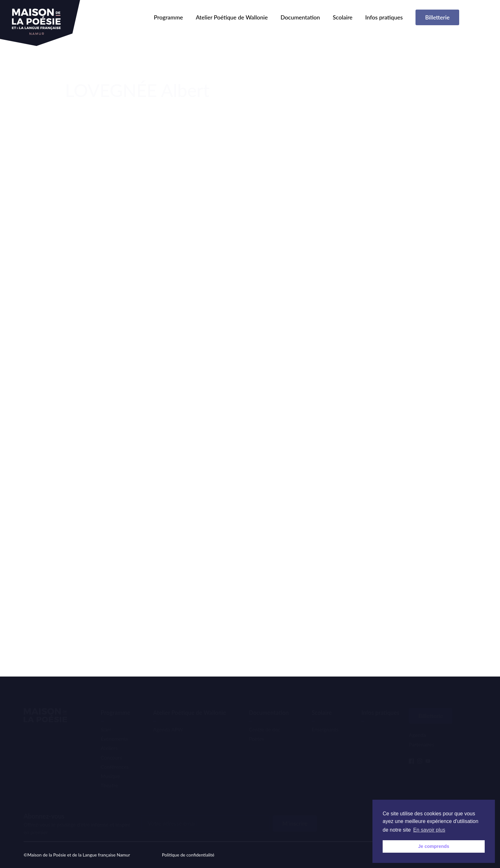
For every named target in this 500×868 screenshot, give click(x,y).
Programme (169, 17)
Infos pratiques (384, 17)
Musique (110, 766)
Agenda (417, 725)
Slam (106, 720)
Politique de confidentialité (188, 855)
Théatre (109, 776)
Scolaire (342, 17)
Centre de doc (265, 720)
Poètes (256, 729)
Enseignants (325, 720)
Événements (114, 729)
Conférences (115, 757)
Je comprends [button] (434, 846)
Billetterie (437, 17)
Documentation (300, 17)
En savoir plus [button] (429, 830)
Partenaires (421, 734)
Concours (111, 748)
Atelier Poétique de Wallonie (232, 17)
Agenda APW (168, 720)
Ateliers (109, 738)
